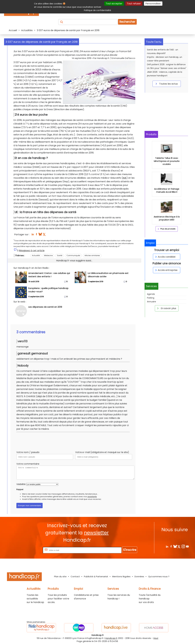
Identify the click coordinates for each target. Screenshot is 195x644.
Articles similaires (92, 255)
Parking (151, 298)
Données (139, 576)
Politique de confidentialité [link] (97, 10)
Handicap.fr (111, 638)
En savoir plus (166, 308)
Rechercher (127, 22)
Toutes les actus (166, 84)
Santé (60, 255)
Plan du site (60, 576)
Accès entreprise (166, 270)
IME (125, 178)
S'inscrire (130, 550)
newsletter (96, 533)
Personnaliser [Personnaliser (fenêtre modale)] (153, 4)
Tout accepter (114, 4)
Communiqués (73, 255)
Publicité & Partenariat (96, 576)
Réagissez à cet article (32, 251)
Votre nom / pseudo (28, 452)
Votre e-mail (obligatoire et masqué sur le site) (102, 452)
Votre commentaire (28, 464)
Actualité (36, 255)
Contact (75, 576)
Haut (156, 638)
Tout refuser (134, 4)
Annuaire (152, 302)
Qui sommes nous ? (159, 576)
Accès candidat (165, 257)
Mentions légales (121, 576)
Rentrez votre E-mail (31, 550)
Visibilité (21, 484)
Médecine (48, 255)
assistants (92, 497)
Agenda (151, 294)
